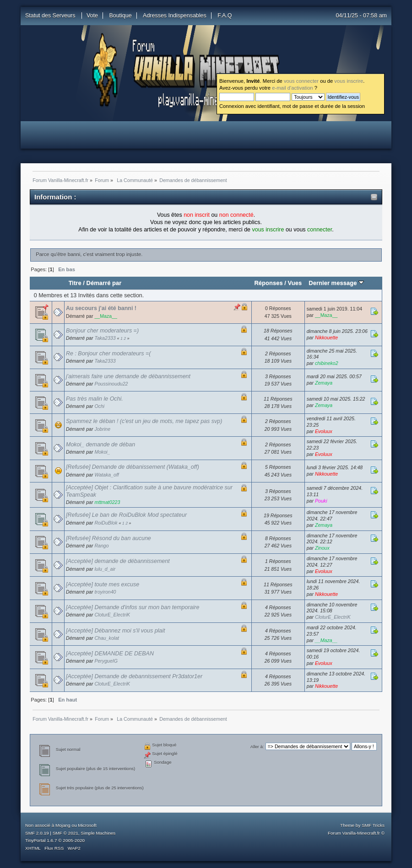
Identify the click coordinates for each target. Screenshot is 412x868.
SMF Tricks (373, 825)
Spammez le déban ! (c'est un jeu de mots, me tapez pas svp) (144, 421)
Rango (101, 546)
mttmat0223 (107, 502)
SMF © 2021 (65, 833)
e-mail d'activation (292, 88)
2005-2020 (74, 840)
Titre (75, 283)
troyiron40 (105, 592)
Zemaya (324, 383)
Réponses (268, 283)
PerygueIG (106, 661)
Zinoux (322, 548)
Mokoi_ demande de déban (100, 445)
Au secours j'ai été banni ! (101, 308)
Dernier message (336, 283)
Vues (295, 283)
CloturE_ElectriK (112, 615)
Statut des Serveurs (51, 16)
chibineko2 (327, 363)
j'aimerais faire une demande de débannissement (128, 376)
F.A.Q (225, 16)
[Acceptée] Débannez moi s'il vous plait (116, 631)
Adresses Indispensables (175, 16)
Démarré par (104, 283)
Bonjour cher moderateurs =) (102, 331)
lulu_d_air (105, 569)
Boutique (120, 16)
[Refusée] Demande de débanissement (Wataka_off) (133, 467)
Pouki (321, 501)
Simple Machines (98, 833)
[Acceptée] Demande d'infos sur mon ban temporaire (133, 607)
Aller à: (257, 747)
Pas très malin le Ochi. (95, 399)
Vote (92, 16)
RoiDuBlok (106, 523)
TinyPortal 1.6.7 (41, 840)
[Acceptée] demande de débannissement (118, 561)
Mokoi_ (102, 452)
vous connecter (301, 81)
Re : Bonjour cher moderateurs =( (108, 354)
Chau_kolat (107, 638)
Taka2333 (105, 338)
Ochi (99, 406)
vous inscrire (349, 81)
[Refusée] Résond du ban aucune (108, 538)
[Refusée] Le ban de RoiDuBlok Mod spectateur (126, 515)
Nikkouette (326, 338)
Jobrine (102, 429)
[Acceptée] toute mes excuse (103, 584)
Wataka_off (106, 475)
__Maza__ (106, 316)
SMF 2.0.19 (37, 833)
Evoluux (324, 431)
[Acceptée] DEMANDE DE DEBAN (110, 654)
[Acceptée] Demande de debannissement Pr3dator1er (134, 676)
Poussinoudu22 (111, 384)
